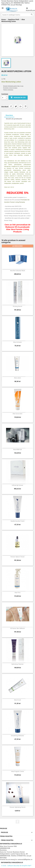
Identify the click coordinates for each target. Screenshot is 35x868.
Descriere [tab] (9, 115)
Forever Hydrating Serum (18, 807)
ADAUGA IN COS (18, 98)
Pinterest (26, 106)
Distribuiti (11, 106)
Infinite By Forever (17, 485)
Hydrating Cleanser (17, 664)
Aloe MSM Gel (18, 449)
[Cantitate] (4, 98)
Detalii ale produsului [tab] (14, 119)
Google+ (21, 106)
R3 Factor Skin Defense (18, 628)
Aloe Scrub (17, 700)
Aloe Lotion (17, 378)
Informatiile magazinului (12, 862)
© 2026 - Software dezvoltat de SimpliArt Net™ (16, 866)
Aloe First (17, 593)
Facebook (17, 822)
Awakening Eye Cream (18, 521)
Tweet (16, 106)
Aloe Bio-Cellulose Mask (18, 271)
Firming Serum (17, 306)
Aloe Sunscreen (17, 414)
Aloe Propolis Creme (18, 771)
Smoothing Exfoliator (17, 736)
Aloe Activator (17, 342)
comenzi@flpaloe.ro (25, 859)
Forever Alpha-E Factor (18, 557)
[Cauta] (17, 15)
